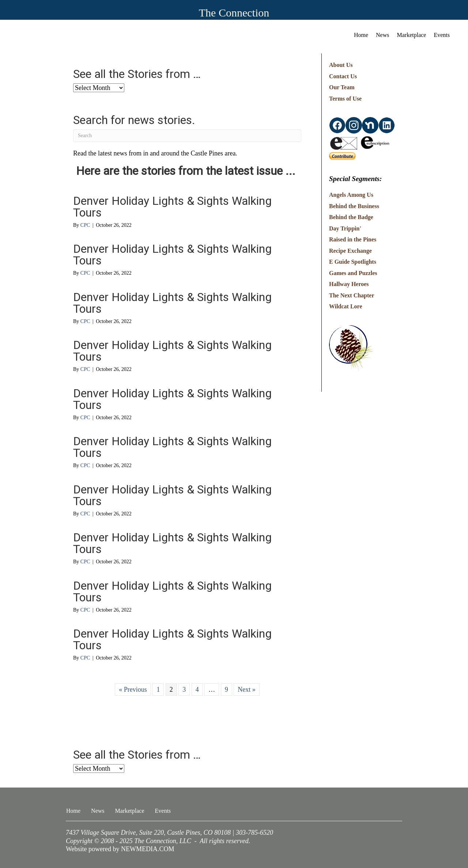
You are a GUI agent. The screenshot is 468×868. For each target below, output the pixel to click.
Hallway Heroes (349, 284)
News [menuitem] (382, 35)
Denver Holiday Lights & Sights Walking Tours (172, 207)
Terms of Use (345, 99)
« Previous (133, 689)
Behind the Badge (351, 217)
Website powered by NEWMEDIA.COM (120, 849)
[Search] (187, 136)
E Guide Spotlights (353, 262)
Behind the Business (354, 206)
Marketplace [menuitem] (412, 35)
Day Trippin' (345, 228)
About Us (341, 65)
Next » (247, 689)
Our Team (342, 87)
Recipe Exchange (350, 251)
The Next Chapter (352, 295)
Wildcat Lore (346, 306)
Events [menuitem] (442, 35)
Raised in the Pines (353, 239)
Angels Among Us (351, 195)
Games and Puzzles (353, 273)
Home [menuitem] (361, 35)
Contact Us (343, 76)
